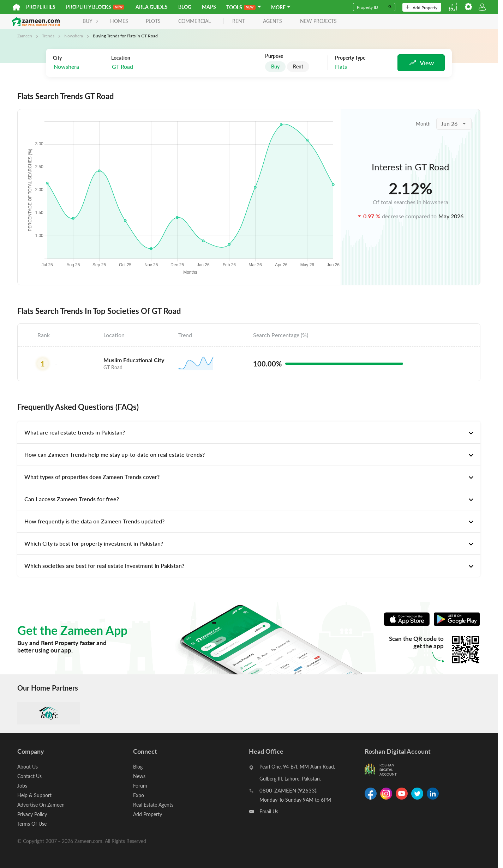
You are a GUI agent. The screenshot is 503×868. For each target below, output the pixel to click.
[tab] (249, 432)
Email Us (269, 811)
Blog (185, 7)
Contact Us (29, 776)
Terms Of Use (32, 824)
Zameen (25, 36)
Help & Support (34, 795)
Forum (140, 786)
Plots (153, 21)
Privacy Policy (32, 814)
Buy (275, 66)
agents (273, 21)
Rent (298, 66)
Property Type (350, 58)
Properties (41, 7)
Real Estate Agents (153, 805)
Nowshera (74, 36)
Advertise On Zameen (41, 805)
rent (239, 21)
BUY (91, 21)
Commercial (194, 21)
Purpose (274, 56)
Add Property (422, 7)
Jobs (22, 786)
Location (121, 58)
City (57, 58)
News (139, 776)
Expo (139, 795)
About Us (28, 767)
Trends (48, 36)
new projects (318, 21)
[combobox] (147, 67)
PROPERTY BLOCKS (95, 7)
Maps (209, 7)
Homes (119, 21)
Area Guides (152, 7)
